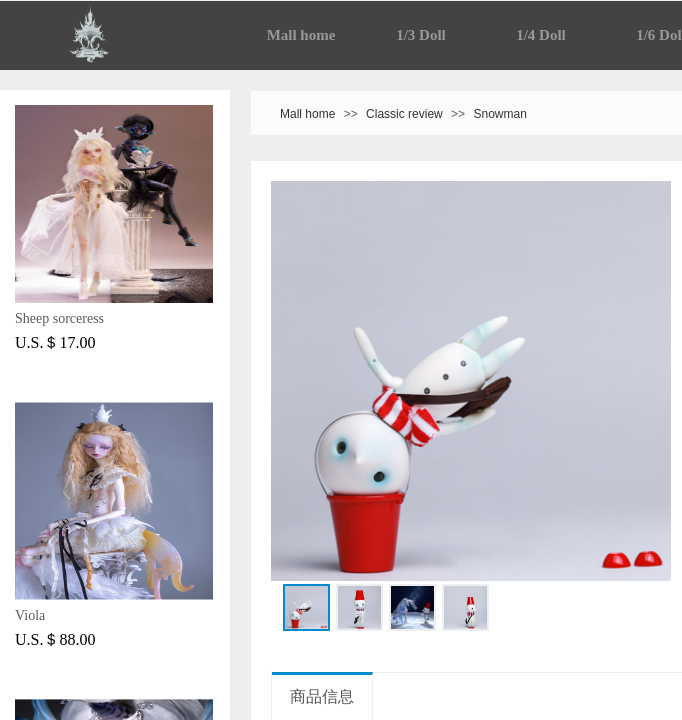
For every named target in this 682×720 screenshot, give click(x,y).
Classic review (404, 114)
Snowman (499, 114)
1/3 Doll (421, 35)
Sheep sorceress (59, 318)
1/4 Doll (541, 35)
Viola (30, 615)
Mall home (301, 35)
